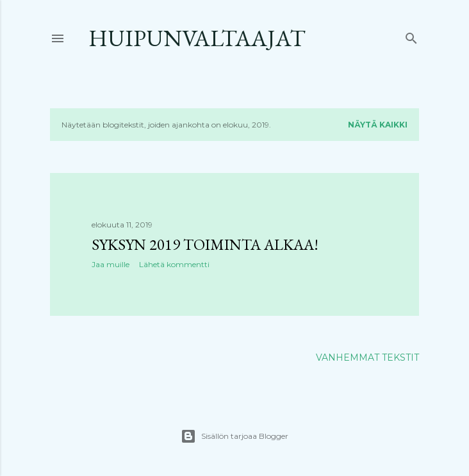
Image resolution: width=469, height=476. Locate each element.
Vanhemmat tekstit (367, 357)
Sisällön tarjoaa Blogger (234, 436)
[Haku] (411, 36)
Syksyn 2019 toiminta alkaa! (205, 244)
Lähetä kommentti (174, 264)
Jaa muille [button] (111, 264)
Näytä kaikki (378, 125)
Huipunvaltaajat (197, 38)
